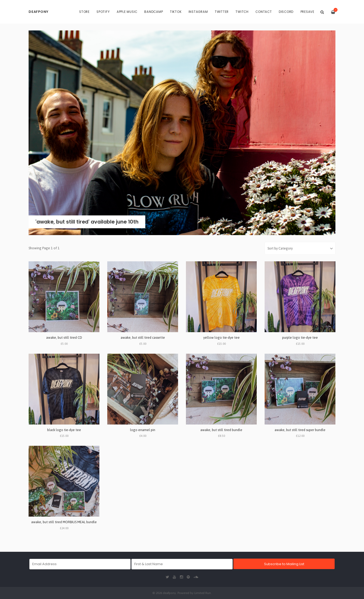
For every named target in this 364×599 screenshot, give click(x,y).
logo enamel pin (143, 430)
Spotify (103, 12)
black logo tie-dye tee (64, 430)
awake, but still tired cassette (143, 338)
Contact (264, 12)
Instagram (198, 12)
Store (84, 12)
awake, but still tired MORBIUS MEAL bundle (64, 522)
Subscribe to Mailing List (284, 564)
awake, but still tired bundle (221, 430)
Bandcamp (154, 12)
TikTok (176, 12)
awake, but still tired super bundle (300, 430)
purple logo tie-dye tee (300, 338)
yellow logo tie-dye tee (221, 338)
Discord (286, 12)
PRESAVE (307, 12)
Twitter (222, 12)
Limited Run (203, 593)
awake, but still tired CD (64, 338)
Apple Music (127, 12)
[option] (182, 133)
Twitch (242, 12)
